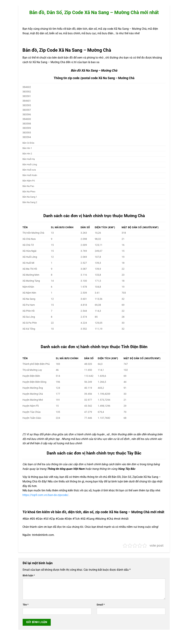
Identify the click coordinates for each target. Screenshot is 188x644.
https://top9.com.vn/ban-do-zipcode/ (45, 495)
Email (101, 605)
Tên (26, 605)
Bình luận (29, 576)
